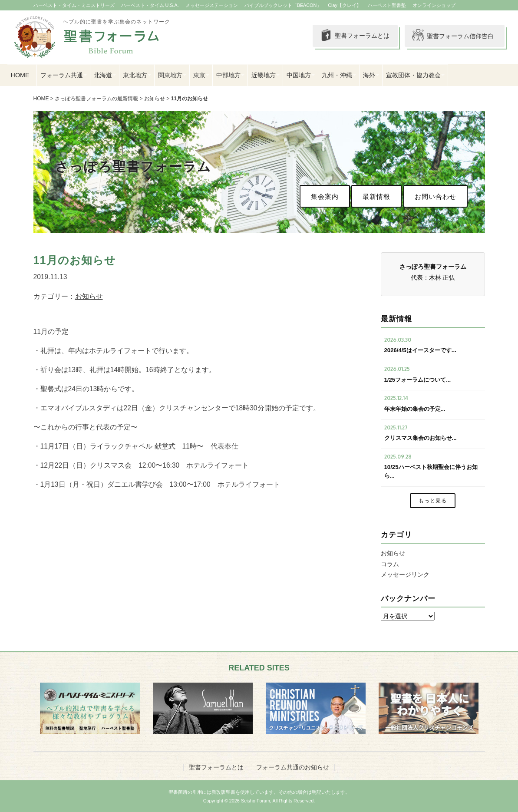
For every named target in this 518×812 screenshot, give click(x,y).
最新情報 (376, 196)
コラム (390, 564)
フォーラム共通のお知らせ (293, 767)
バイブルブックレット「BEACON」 (283, 5)
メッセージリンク (405, 574)
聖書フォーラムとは (350, 36)
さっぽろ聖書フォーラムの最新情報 (96, 99)
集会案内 (325, 196)
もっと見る (433, 501)
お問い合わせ (436, 196)
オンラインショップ (434, 5)
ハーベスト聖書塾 (387, 5)
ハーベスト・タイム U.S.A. (150, 5)
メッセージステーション (212, 5)
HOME (20, 75)
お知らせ (155, 99)
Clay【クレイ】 (345, 5)
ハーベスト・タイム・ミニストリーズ (74, 5)
